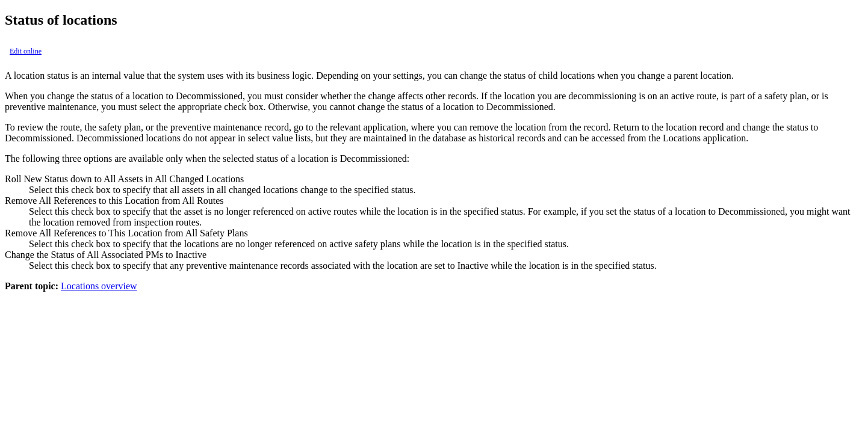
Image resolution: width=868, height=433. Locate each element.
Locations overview (99, 286)
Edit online (26, 51)
